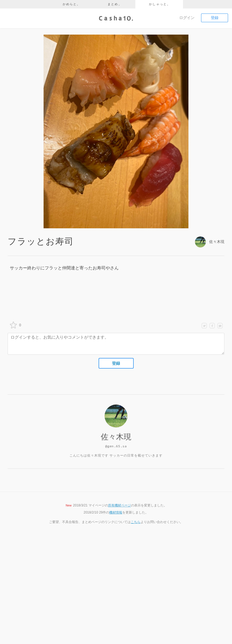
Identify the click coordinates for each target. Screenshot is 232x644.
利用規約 (91, 606)
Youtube (138, 580)
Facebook (139, 587)
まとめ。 (115, 4)
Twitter (136, 574)
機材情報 (116, 512)
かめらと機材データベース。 (106, 593)
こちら (136, 522)
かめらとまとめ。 (98, 599)
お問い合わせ (95, 618)
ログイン (187, 18)
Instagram (139, 593)
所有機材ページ (120, 505)
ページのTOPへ (116, 545)
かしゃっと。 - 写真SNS (103, 580)
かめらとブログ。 (98, 587)
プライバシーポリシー (101, 612)
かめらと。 (72, 4)
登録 (215, 18)
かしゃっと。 (160, 4)
